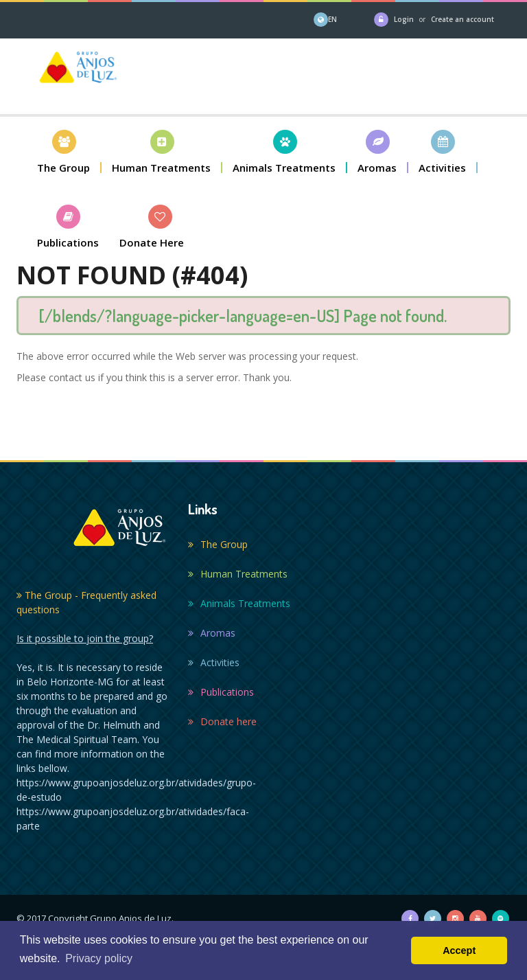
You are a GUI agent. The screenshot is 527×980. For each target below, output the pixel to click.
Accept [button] (459, 950)
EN (332, 19)
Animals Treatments (239, 603)
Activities (214, 662)
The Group (218, 544)
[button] (64, 151)
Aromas (212, 633)
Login (404, 19)
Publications (221, 692)
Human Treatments (238, 574)
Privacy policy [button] (99, 958)
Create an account (462, 19)
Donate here (222, 721)
